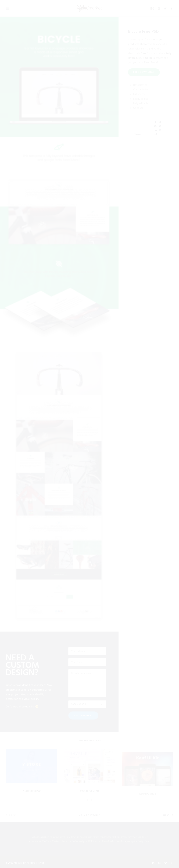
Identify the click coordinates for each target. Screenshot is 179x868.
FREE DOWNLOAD (144, 72)
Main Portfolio (89, 815)
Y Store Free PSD (32, 798)
